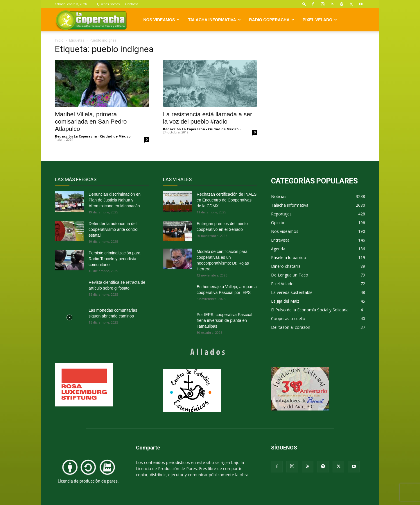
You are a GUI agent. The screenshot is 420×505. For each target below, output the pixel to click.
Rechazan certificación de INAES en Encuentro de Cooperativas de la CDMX (227, 200)
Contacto (132, 4)
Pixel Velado (320, 20)
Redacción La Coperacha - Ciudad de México (93, 136)
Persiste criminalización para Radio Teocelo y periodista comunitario (114, 259)
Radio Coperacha (272, 20)
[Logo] (91, 20)
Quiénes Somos (108, 4)
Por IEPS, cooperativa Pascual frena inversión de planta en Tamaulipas (224, 320)
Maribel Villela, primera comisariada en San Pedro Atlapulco (91, 121)
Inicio (59, 40)
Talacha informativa (214, 20)
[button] (304, 4)
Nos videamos (162, 20)
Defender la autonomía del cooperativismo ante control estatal (113, 229)
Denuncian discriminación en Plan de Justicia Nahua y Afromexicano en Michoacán (115, 200)
